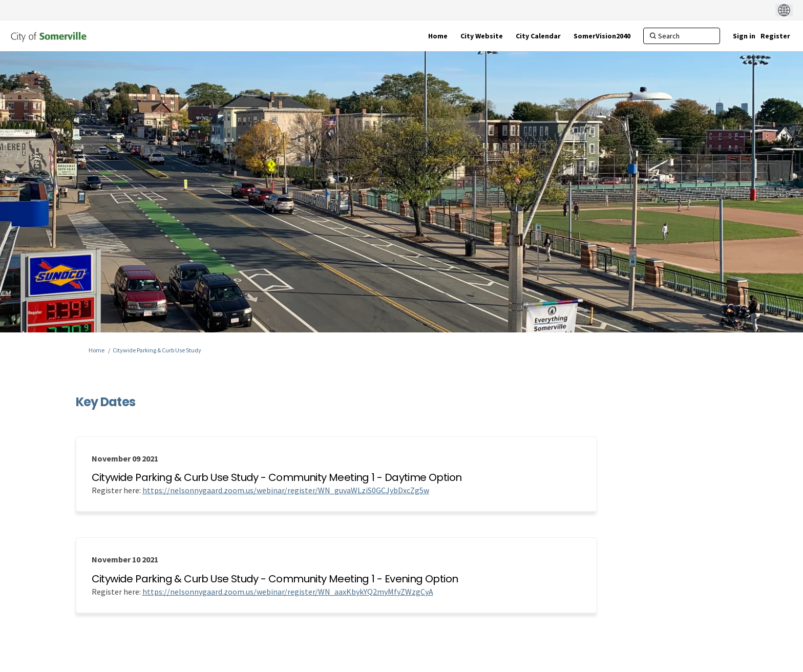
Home (97, 350)
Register (775, 36)
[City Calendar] (538, 36)
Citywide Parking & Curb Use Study (157, 350)
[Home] (438, 36)
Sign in (744, 36)
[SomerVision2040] (602, 36)
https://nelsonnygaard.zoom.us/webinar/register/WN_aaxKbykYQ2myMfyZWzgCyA (288, 592)
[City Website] (482, 36)
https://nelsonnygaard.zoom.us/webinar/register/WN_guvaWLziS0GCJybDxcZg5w (286, 490)
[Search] (682, 36)
